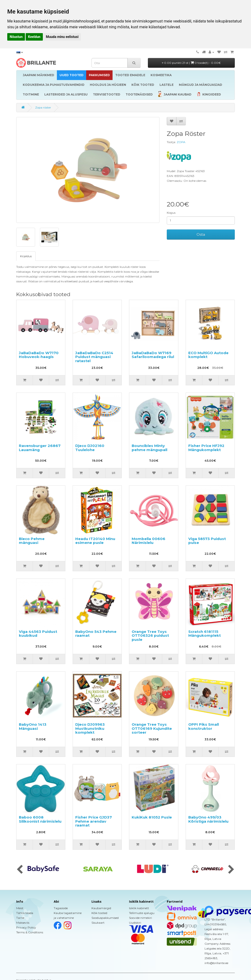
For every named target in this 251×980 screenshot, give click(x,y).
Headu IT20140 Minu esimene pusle (95, 541)
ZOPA (181, 142)
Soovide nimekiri (141, 918)
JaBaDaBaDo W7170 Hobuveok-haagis (39, 355)
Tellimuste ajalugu (142, 913)
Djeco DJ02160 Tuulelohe (90, 448)
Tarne (20, 918)
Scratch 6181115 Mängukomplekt (205, 634)
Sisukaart (98, 923)
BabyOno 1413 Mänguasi (33, 726)
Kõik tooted (99, 913)
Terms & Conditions (30, 932)
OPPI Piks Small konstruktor (204, 726)
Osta (201, 234)
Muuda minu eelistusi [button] (62, 37)
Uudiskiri (135, 923)
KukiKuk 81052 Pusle (152, 817)
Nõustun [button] (16, 37)
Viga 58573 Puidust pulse (207, 541)
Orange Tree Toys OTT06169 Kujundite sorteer (152, 728)
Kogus (171, 213)
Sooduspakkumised (105, 918)
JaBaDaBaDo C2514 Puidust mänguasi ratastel (94, 357)
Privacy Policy (26, 927)
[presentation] (20, 870)
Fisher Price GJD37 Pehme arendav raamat (94, 821)
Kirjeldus (26, 256)
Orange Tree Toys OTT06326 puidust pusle (150, 636)
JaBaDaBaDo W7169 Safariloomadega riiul (153, 355)
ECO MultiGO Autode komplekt (208, 355)
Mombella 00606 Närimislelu (148, 541)
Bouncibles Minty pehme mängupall (149, 448)
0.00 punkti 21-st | (191, 63)
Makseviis (23, 923)
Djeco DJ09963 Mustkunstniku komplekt (90, 728)
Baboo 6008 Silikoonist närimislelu (40, 819)
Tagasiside (61, 908)
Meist (20, 908)
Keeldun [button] (34, 37)
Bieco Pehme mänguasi (32, 541)
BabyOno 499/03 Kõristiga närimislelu (208, 819)
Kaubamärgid (101, 908)
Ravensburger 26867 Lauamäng (40, 448)
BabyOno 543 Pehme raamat (96, 634)
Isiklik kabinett (139, 908)
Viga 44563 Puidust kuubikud (38, 634)
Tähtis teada (25, 913)
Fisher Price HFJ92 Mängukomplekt (206, 448)
